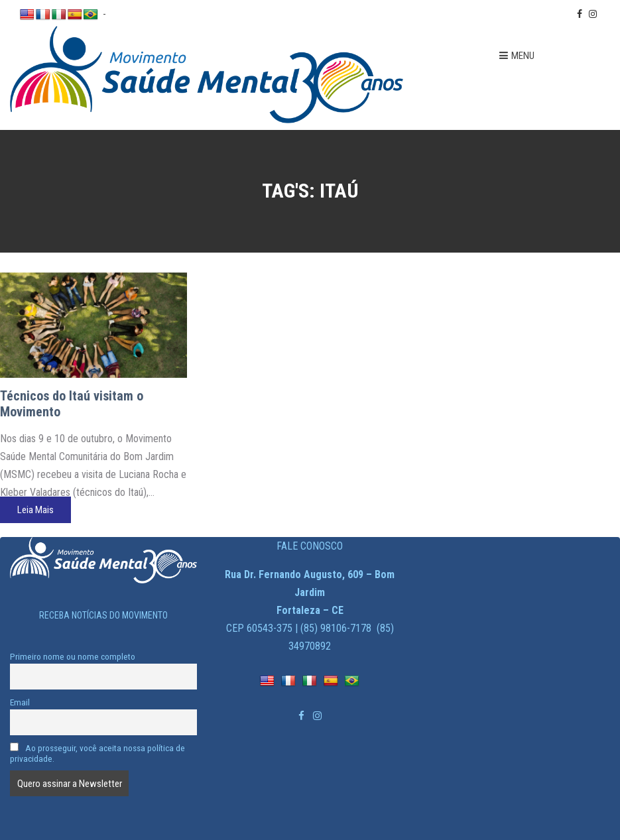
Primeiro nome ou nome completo (73, 656)
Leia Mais (35, 510)
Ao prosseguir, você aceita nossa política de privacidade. (97, 753)
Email (20, 702)
